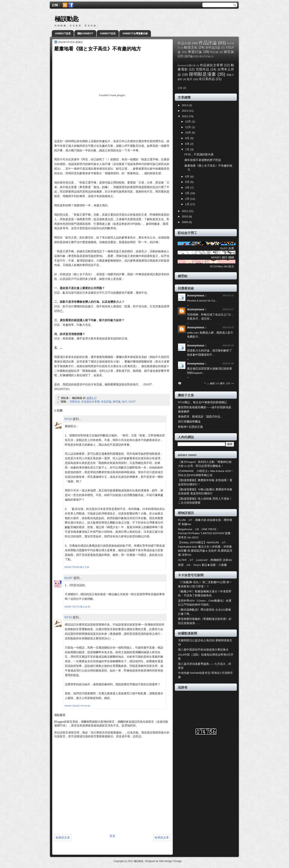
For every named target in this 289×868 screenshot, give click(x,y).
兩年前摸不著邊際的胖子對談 (203, 160)
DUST (132, 402)
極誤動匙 (67, 19)
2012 (185, 116)
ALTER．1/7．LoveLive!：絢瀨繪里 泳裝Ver (205, 560)
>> (233, 383)
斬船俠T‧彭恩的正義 (190, 427)
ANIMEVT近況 (108, 34)
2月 (188, 199)
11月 (188, 127)
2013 (185, 111)
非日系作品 (207, 79)
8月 (188, 144)
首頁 (112, 836)
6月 (188, 177)
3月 (188, 193)
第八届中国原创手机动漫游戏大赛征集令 (203, 650)
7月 (188, 149)
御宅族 (117, 402)
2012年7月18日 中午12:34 (77, 706)
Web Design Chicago (170, 861)
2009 (185, 222)
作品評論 (106, 402)
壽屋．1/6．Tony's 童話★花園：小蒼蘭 (202, 565)
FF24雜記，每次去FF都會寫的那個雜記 (203, 402)
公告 (180, 88)
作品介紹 (184, 43)
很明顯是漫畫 (203, 74)
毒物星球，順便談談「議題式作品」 (200, 417)
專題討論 (195, 52)
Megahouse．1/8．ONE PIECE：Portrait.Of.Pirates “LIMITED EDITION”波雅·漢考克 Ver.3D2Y (205, 533)
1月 (188, 204)
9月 (188, 138)
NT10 (68, 419)
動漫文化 (191, 47)
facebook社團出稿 (187, 65)
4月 (188, 188)
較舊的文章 (162, 837)
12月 (188, 122)
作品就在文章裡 (90, 402)
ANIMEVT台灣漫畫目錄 (135, 34)
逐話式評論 (205, 56)
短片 (125, 402)
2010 (185, 216)
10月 (188, 133)
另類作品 (75, 402)
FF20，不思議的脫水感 (199, 154)
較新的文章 (63, 837)
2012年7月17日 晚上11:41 (77, 607)
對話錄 (214, 52)
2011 (185, 211)
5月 (188, 182)
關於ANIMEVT (85, 34)
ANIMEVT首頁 (63, 34)
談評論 (189, 56)
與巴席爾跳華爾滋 (189, 422)
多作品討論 (213, 48)
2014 (185, 105)
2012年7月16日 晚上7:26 (77, 567)
